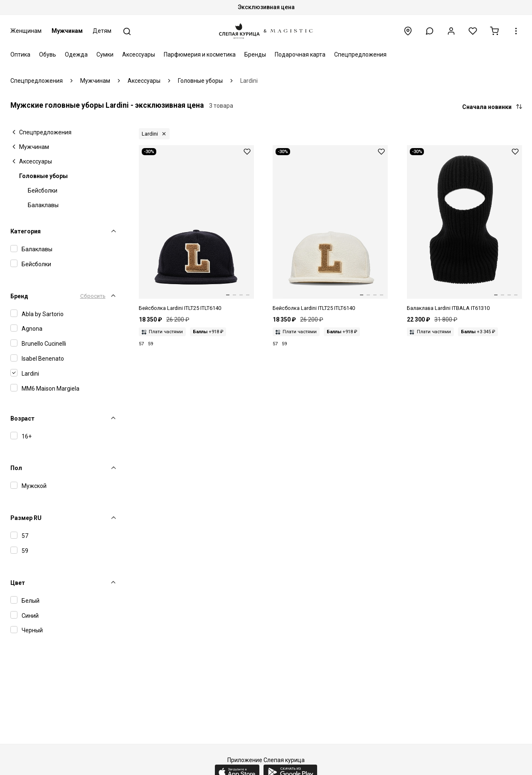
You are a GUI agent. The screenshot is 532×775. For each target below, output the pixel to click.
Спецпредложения (360, 54)
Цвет (18, 583)
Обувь (48, 54)
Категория (26, 231)
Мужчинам (67, 31)
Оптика (20, 54)
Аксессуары (139, 54)
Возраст (22, 418)
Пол (16, 468)
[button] (430, 31)
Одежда (76, 54)
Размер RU (26, 518)
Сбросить (93, 296)
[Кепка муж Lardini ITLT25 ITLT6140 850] (196, 229)
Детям (102, 31)
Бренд (19, 296)
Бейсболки (43, 191)
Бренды (255, 54)
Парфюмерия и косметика (200, 54)
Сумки (105, 54)
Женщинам (26, 31)
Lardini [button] (150, 134)
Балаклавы (43, 205)
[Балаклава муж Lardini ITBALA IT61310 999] (464, 229)
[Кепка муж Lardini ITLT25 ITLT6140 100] (330, 229)
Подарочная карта (300, 54)
